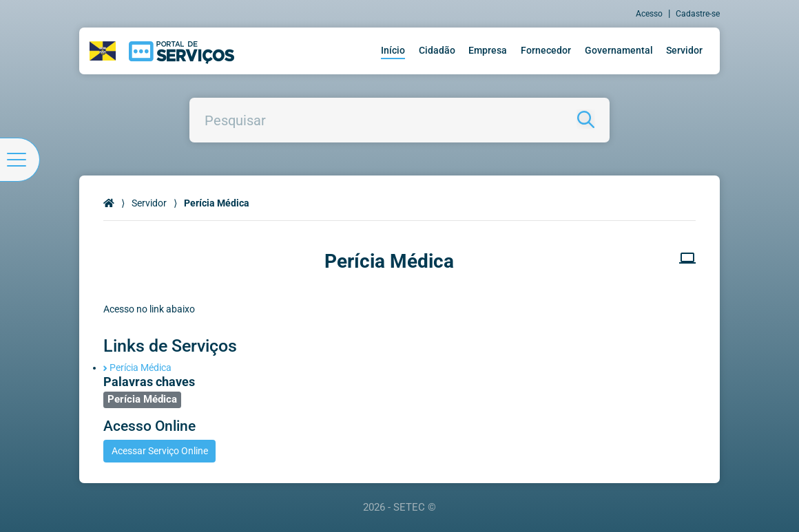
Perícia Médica (137, 368)
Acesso (649, 14)
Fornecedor (546, 50)
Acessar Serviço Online (160, 451)
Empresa (488, 50)
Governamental (619, 50)
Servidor (684, 50)
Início (393, 50)
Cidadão (437, 50)
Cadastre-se (698, 14)
